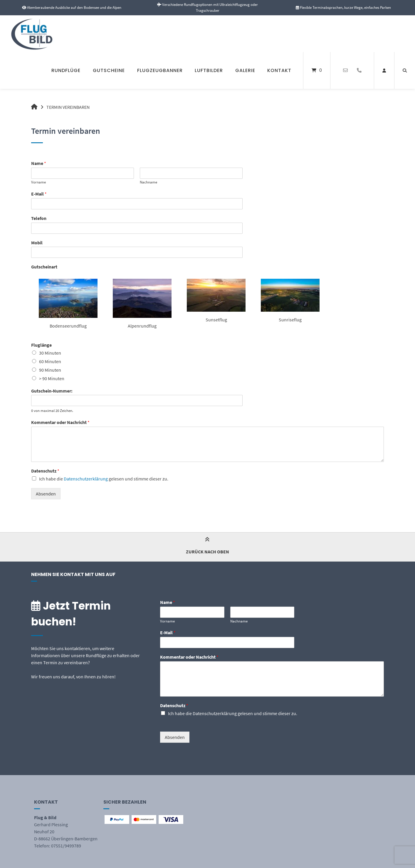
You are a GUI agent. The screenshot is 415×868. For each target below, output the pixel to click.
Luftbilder (209, 70)
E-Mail (39, 194)
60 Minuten (50, 361)
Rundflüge (66, 70)
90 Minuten (50, 370)
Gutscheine (109, 70)
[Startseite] (36, 34)
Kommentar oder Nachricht (60, 422)
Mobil (37, 243)
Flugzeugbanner (160, 70)
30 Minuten (50, 353)
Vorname (38, 182)
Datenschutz (45, 471)
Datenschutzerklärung (86, 479)
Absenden (46, 494)
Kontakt (279, 70)
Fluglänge (41, 345)
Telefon (39, 218)
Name (39, 163)
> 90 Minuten (52, 378)
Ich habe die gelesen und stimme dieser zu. (104, 479)
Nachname (148, 182)
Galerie (245, 70)
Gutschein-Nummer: (52, 391)
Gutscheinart (44, 267)
